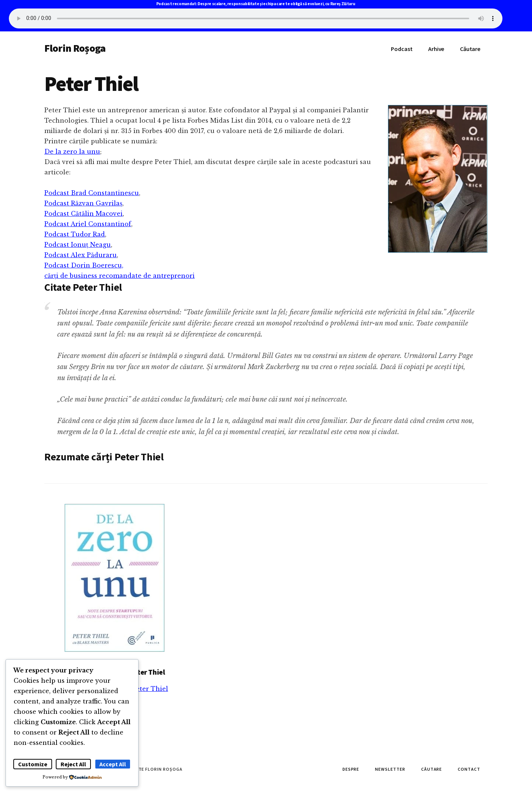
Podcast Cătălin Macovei (83, 214)
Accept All (113, 764)
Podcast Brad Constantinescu (92, 193)
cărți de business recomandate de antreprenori (120, 276)
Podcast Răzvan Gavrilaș (83, 203)
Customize (33, 764)
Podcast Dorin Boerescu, (84, 265)
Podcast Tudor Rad (75, 234)
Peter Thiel (150, 689)
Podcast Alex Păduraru (81, 255)
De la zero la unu (72, 151)
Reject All (73, 764)
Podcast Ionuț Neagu (78, 245)
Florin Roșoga (75, 48)
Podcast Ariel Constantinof (88, 224)
